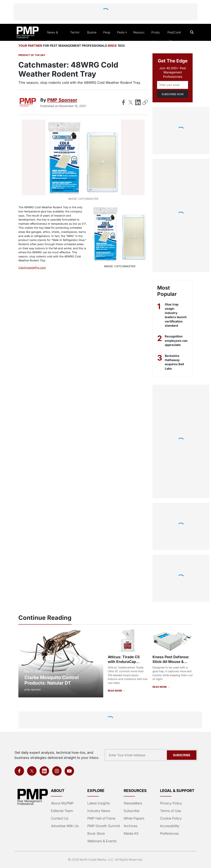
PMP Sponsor (62, 100)
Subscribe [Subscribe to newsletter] (182, 755)
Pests (121, 32)
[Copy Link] (145, 102)
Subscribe (132, 811)
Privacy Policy (171, 803)
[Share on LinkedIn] (138, 102)
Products (156, 37)
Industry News (99, 811)
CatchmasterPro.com (32, 268)
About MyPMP (62, 803)
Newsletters (133, 803)
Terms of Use (170, 811)
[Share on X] (131, 102)
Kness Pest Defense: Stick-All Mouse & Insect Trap (171, 662)
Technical (75, 37)
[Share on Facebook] (123, 102)
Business (92, 37)
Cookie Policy (171, 818)
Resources (139, 37)
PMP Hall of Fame (101, 818)
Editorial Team (62, 811)
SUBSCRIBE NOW (173, 94)
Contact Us (60, 818)
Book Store (96, 833)
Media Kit (131, 833)
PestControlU (174, 37)
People (107, 37)
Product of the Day (32, 55)
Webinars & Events (102, 841)
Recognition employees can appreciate (176, 341)
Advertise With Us (65, 826)
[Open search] (192, 32)
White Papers (134, 818)
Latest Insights (99, 803)
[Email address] (173, 85)
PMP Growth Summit (104, 826)
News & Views (53, 37)
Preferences (169, 833)
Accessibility (170, 826)
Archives (131, 826)
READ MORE (115, 691)
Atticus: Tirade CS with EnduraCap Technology (124, 662)
